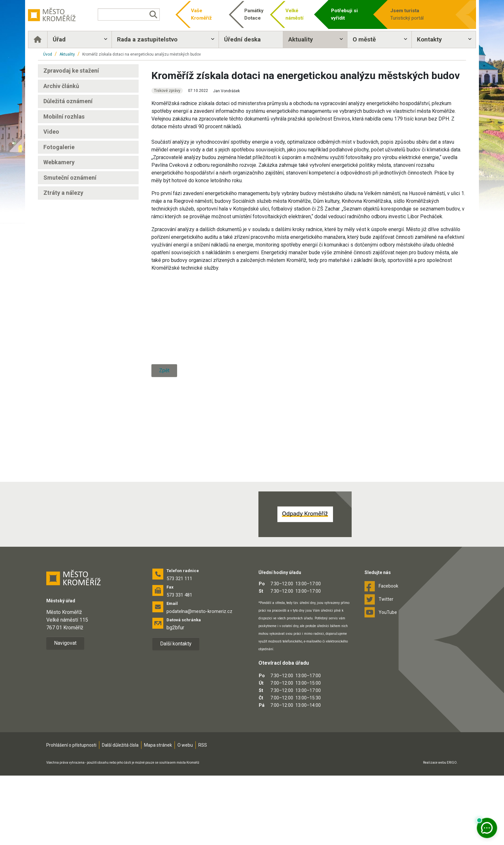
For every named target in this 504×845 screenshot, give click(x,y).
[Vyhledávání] (134, 14)
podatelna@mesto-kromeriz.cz (199, 680)
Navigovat (65, 712)
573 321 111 (179, 648)
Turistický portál (411, 14)
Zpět (164, 509)
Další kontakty (176, 713)
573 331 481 (179, 664)
